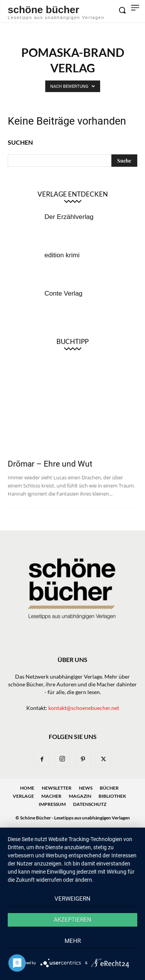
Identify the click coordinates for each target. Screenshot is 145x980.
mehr (73, 941)
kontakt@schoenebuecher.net (84, 708)
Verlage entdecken (73, 194)
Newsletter (57, 788)
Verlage (23, 796)
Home (27, 788)
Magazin (80, 796)
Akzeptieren (72, 920)
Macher (51, 796)
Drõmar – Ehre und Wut (50, 464)
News (86, 788)
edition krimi (62, 255)
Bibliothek (112, 796)
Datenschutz (90, 804)
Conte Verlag (63, 293)
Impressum (52, 804)
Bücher (109, 788)
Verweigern (72, 899)
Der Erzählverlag (69, 217)
